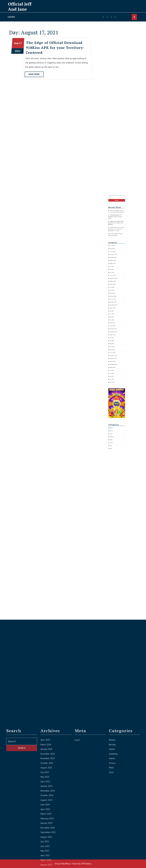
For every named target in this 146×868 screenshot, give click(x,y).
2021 (18, 51)
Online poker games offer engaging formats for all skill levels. (116, 302)
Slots (114, 388)
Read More (36, 75)
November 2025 (115, 317)
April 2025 (115, 322)
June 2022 (115, 348)
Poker (115, 387)
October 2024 (115, 326)
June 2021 (115, 360)
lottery (115, 386)
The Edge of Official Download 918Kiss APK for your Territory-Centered (55, 48)
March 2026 (115, 314)
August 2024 (115, 327)
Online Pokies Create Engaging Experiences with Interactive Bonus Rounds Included (117, 306)
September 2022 (115, 345)
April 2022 (115, 350)
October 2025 (115, 318)
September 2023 (115, 335)
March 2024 (115, 330)
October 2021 (115, 355)
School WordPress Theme (66, 864)
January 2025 (115, 323)
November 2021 (115, 354)
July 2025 (115, 320)
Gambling (115, 383)
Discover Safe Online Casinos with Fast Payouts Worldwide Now (117, 300)
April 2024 (115, 329)
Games (115, 384)
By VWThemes (85, 864)
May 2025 (115, 321)
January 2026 (115, 315)
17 (21, 44)
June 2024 (115, 328)
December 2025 (115, 316)
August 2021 (115, 358)
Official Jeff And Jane (20, 7)
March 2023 (115, 341)
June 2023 (115, 338)
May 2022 (115, 349)
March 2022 (115, 351)
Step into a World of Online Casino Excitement (116, 308)
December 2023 (115, 333)
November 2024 (115, 325)
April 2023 (115, 340)
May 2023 (115, 339)
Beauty (115, 380)
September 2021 (115, 357)
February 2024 (115, 331)
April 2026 (115, 313)
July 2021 (115, 359)
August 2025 (115, 319)
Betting (115, 381)
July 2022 (115, 347)
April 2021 (115, 362)
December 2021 (115, 353)
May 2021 (115, 361)
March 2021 (115, 363)
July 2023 (115, 337)
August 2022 (115, 346)
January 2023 (115, 342)
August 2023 (115, 336)
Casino (11, 17)
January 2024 (115, 332)
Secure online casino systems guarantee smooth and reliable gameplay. (116, 304)
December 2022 (115, 343)
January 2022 (115, 352)
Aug (17, 44)
